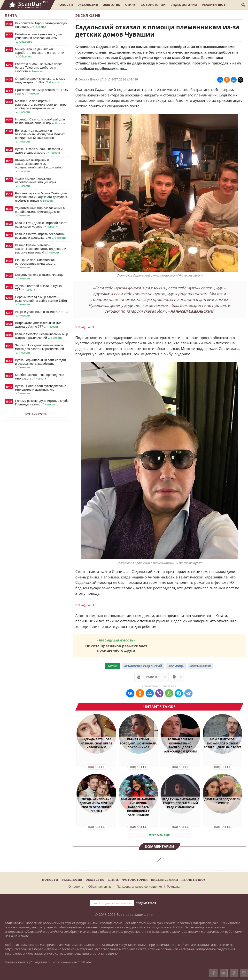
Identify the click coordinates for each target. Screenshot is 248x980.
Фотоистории (153, 5)
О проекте (76, 887)
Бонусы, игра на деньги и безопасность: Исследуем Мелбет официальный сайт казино (40, 136)
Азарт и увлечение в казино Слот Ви (42, 314)
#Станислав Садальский (143, 666)
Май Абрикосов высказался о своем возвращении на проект (222, 743)
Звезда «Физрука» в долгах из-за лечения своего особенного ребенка (97, 805)
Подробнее (96, 767)
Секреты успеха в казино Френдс (39, 277)
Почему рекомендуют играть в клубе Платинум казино (42, 403)
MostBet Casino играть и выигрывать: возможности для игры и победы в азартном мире (41, 107)
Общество (112, 5)
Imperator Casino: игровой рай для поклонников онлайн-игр (41, 121)
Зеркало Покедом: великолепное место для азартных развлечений (39, 349)
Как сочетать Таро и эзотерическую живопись (41, 25)
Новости (65, 5)
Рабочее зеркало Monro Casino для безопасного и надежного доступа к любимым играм (41, 197)
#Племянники (201, 666)
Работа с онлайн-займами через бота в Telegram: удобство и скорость (39, 68)
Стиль (131, 5)
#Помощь (176, 666)
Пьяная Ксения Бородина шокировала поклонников (138, 743)
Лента (11, 16)
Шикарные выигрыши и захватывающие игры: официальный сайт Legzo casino (39, 166)
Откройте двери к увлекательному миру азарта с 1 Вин (40, 81)
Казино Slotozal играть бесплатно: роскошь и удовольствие (41, 236)
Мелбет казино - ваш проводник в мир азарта (40, 377)
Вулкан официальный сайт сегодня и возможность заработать (41, 364)
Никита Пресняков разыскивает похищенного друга (116, 648)
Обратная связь (100, 887)
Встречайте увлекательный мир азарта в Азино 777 (38, 325)
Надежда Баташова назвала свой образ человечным (96, 743)
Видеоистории (184, 5)
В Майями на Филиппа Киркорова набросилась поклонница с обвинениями (138, 807)
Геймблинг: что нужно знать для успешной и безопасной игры (38, 38)
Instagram (85, 326)
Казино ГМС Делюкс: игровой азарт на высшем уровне (41, 225)
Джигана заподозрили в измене (222, 801)
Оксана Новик (89, 79)
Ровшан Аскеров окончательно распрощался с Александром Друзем (180, 745)
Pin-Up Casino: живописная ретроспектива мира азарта (35, 264)
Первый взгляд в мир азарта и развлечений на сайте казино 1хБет (41, 301)
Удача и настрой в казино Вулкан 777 (39, 288)
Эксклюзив (88, 5)
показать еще (159, 835)
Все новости (36, 414)
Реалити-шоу (214, 5)
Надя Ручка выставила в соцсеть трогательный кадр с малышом (180, 803)
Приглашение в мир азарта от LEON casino (42, 92)
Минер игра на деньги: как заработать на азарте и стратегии (40, 53)
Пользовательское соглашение (139, 887)
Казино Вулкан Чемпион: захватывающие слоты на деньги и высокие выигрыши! (41, 249)
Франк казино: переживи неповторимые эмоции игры (35, 182)
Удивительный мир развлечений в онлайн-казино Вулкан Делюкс (40, 212)
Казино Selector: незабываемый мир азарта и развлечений (42, 336)
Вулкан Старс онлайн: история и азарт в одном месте (39, 151)
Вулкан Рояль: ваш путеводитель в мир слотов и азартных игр (41, 390)
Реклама (173, 887)
